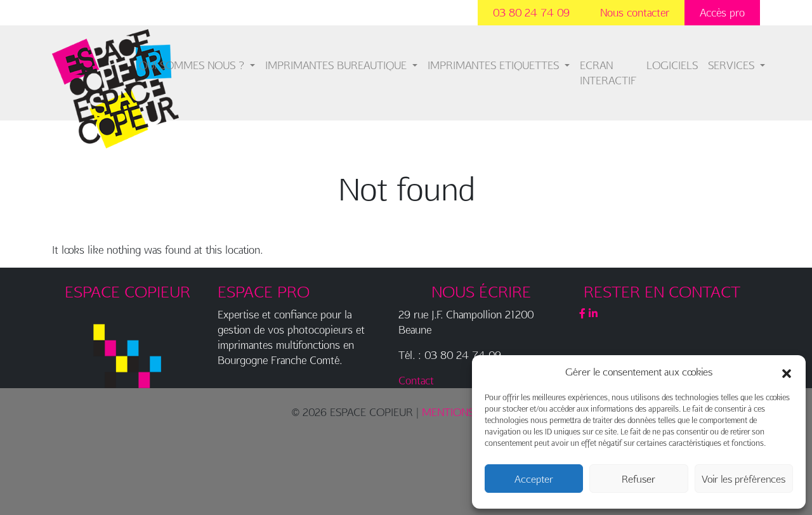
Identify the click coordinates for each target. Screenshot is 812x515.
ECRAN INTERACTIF (608, 73)
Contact (416, 380)
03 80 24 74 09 (531, 12)
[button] (787, 372)
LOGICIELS (672, 65)
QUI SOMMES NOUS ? (193, 65)
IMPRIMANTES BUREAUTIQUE (337, 65)
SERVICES (733, 65)
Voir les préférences (743, 479)
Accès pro (722, 12)
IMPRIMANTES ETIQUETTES (495, 65)
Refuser (638, 479)
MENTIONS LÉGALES (471, 412)
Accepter (534, 479)
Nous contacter (635, 12)
